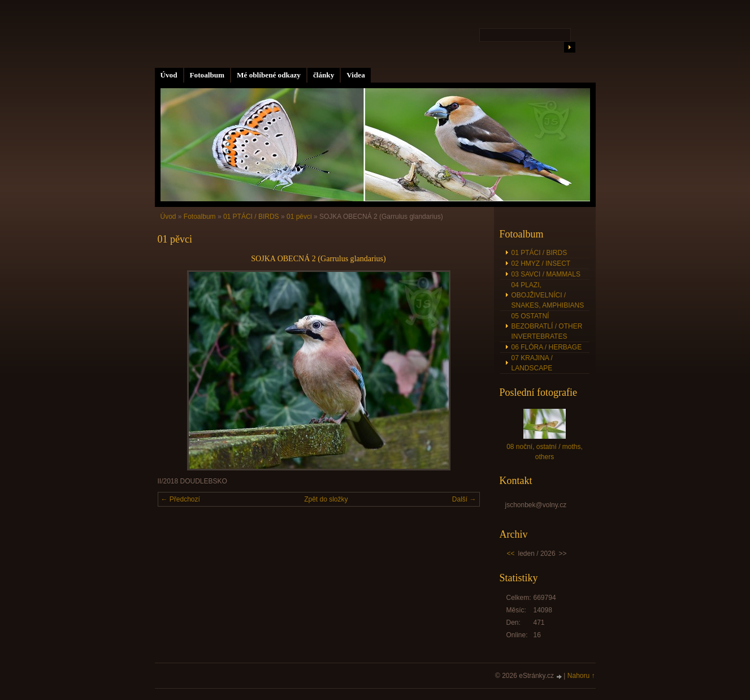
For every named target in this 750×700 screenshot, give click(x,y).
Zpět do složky (326, 499)
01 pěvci (299, 217)
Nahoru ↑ (581, 676)
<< (511, 554)
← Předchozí (181, 499)
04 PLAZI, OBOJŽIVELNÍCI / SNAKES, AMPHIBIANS (548, 295)
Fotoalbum (207, 75)
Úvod (169, 75)
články (324, 75)
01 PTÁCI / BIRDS (251, 217)
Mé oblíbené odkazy (269, 75)
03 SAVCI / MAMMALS (546, 274)
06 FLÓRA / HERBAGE (547, 347)
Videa (356, 75)
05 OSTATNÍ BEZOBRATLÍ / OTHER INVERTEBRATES (547, 326)
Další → (464, 499)
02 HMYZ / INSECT (541, 263)
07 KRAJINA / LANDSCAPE (532, 363)
